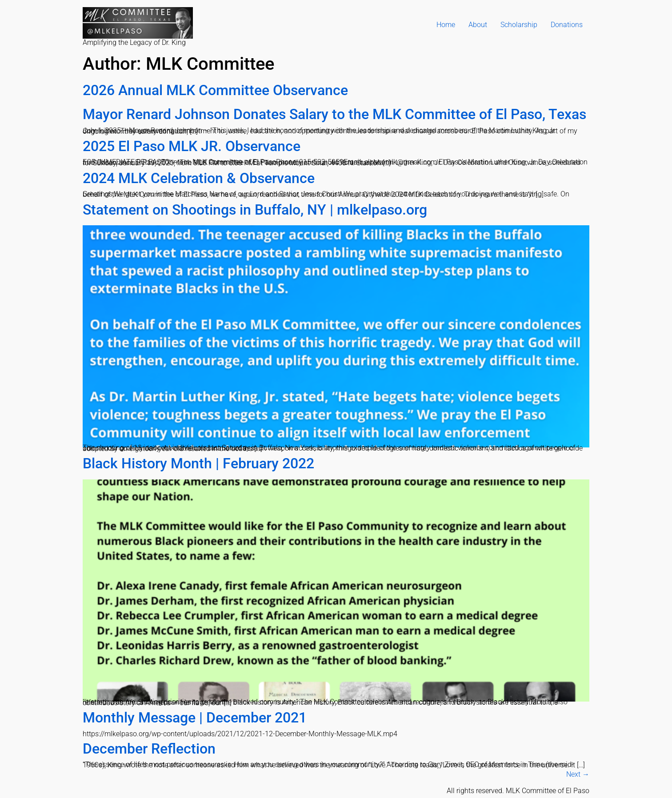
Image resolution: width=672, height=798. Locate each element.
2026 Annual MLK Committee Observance (215, 90)
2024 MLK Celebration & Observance (199, 178)
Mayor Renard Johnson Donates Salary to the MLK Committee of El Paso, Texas (334, 114)
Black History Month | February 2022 (198, 463)
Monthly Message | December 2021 (195, 718)
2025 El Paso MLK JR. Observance (192, 146)
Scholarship (519, 25)
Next (578, 774)
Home (446, 25)
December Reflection (149, 749)
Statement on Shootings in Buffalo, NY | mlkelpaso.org (255, 210)
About (478, 25)
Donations (567, 25)
